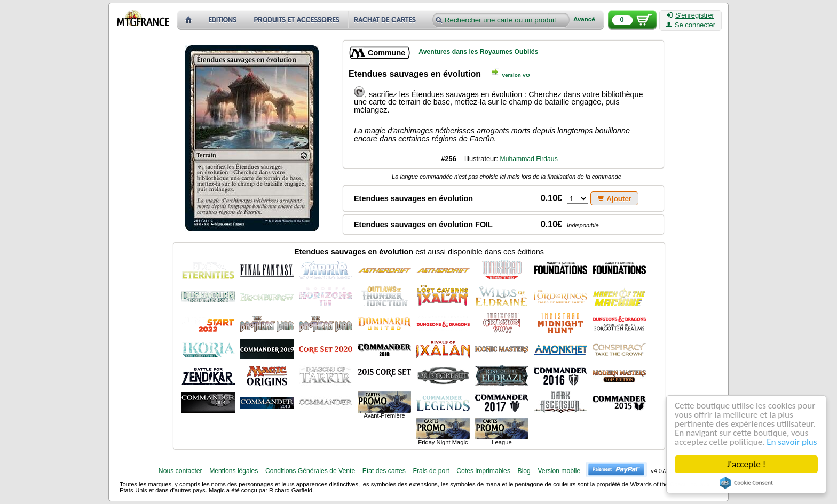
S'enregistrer (690, 15)
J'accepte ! (746, 464)
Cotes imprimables (483, 471)
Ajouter (614, 199)
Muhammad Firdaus (529, 159)
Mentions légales (234, 471)
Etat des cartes (384, 471)
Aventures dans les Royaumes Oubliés (478, 52)
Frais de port (431, 471)
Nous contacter (180, 471)
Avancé (584, 19)
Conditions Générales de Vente (310, 471)
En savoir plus (792, 442)
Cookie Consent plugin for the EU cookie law (746, 483)
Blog (524, 471)
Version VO (516, 75)
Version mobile (559, 471)
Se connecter (690, 25)
